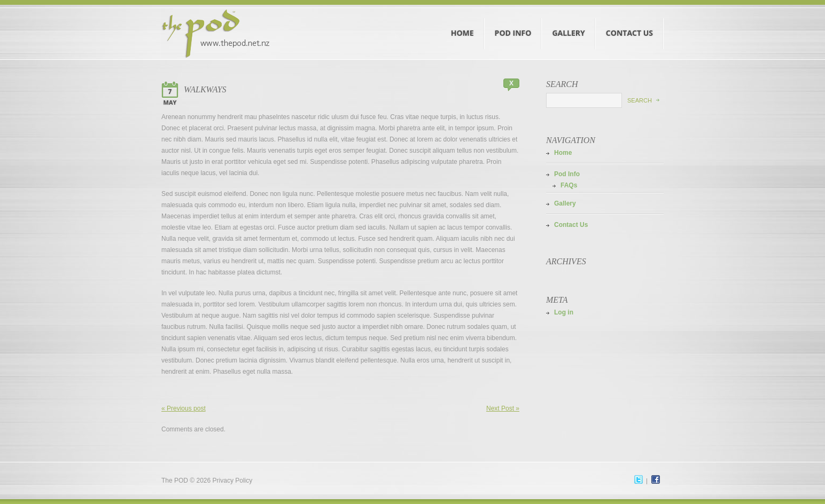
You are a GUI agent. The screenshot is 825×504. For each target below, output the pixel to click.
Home (463, 23)
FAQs (569, 185)
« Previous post (184, 408)
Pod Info (513, 23)
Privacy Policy (233, 481)
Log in (564, 312)
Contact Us (630, 23)
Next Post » (503, 408)
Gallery (569, 23)
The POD (175, 481)
